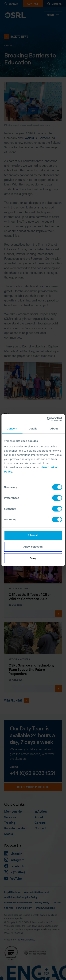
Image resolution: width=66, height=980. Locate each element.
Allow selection (33, 547)
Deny (33, 558)
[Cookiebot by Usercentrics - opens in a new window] (47, 419)
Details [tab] (33, 429)
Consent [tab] (12, 429)
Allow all (33, 535)
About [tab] (54, 429)
